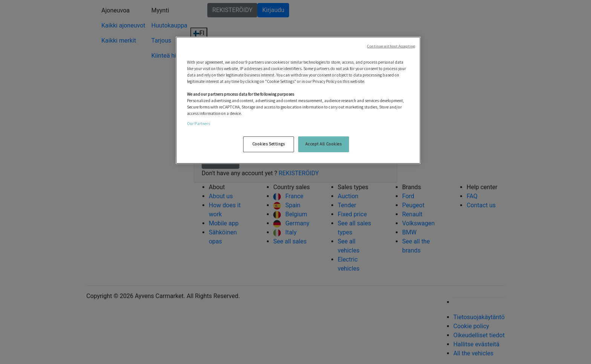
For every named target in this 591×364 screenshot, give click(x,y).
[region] (298, 100)
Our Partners (198, 124)
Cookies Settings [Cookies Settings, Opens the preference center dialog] (269, 144)
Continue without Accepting (391, 46)
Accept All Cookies (323, 144)
